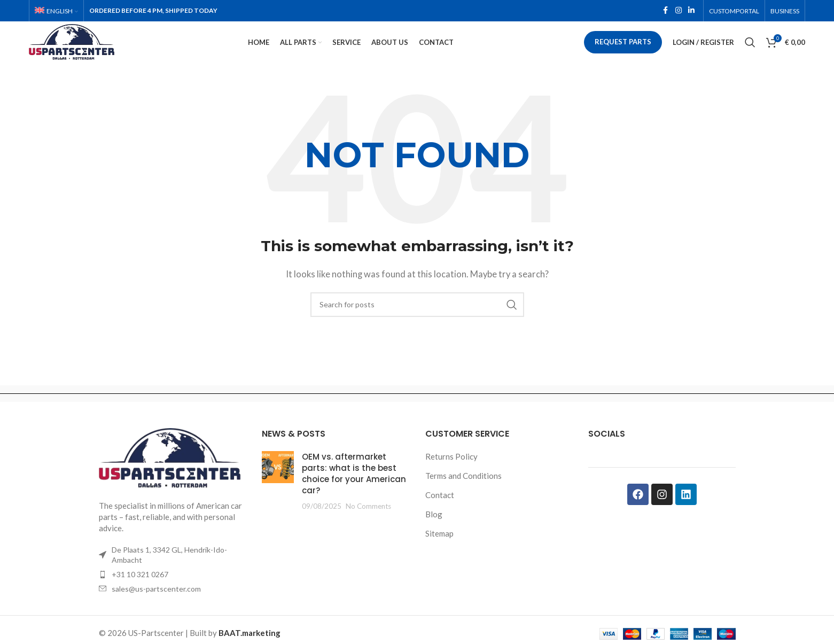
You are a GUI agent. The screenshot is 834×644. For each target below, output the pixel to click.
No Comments (368, 521)
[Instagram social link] (679, 11)
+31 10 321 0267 (140, 589)
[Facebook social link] (666, 11)
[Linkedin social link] (691, 11)
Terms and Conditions (463, 491)
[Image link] (173, 473)
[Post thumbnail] (278, 496)
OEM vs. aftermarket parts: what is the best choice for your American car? (354, 488)
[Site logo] (90, 49)
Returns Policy (451, 471)
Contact (440, 510)
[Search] (750, 51)
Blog (434, 529)
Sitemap (439, 548)
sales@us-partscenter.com (156, 604)
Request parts (623, 50)
